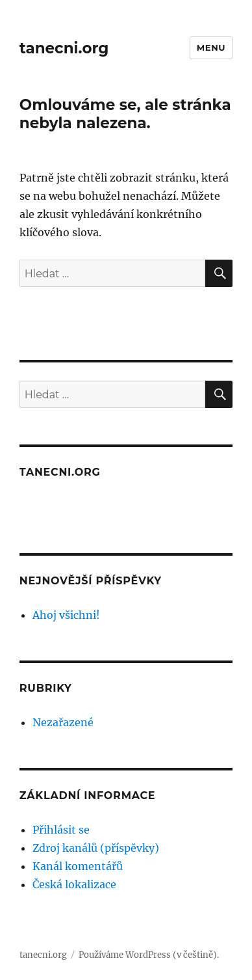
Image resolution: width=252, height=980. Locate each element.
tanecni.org (64, 48)
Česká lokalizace (74, 884)
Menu (211, 48)
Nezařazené (63, 722)
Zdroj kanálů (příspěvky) (96, 848)
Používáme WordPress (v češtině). (149, 955)
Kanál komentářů (78, 866)
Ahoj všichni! (66, 615)
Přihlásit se (61, 830)
